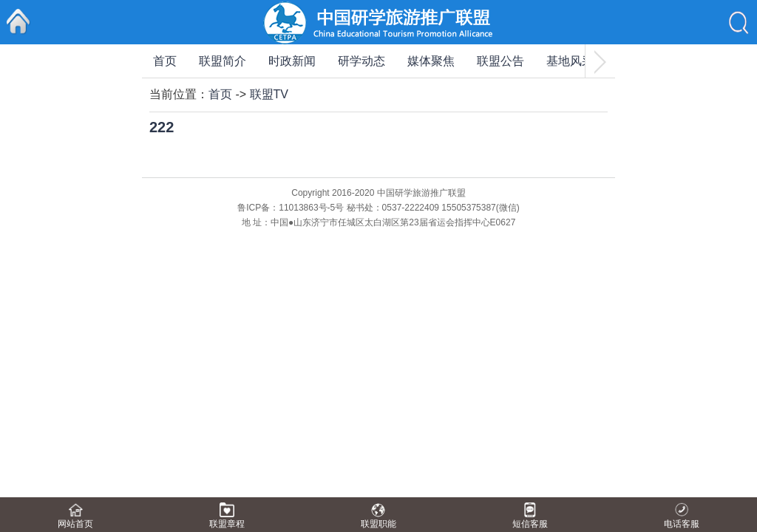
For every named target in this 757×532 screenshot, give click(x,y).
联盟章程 (227, 524)
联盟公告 (500, 61)
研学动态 (361, 61)
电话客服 (682, 524)
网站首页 (75, 524)
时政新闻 (292, 61)
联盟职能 (378, 524)
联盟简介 (223, 61)
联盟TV (269, 94)
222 (162, 127)
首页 (165, 61)
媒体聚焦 (431, 61)
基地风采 (570, 61)
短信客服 (530, 524)
